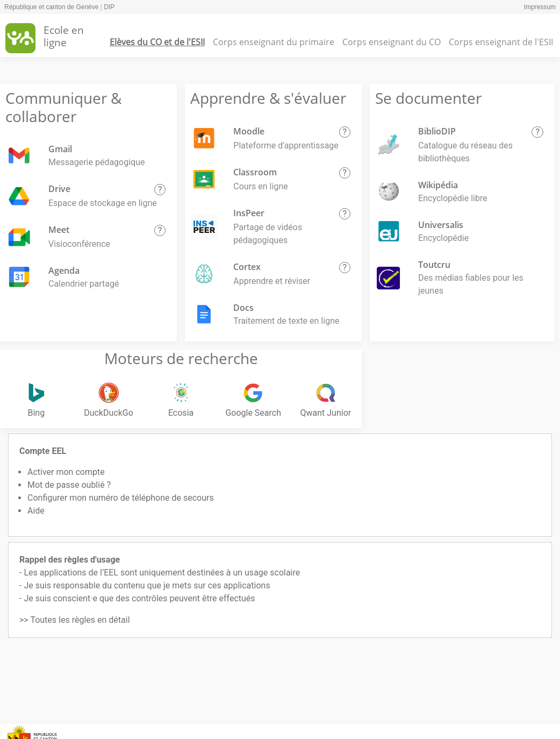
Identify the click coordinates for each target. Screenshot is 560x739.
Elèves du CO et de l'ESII (157, 42)
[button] (160, 190)
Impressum (540, 7)
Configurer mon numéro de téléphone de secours (121, 498)
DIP (109, 7)
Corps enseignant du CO (392, 42)
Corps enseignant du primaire (274, 42)
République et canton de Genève (51, 7)
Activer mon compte (66, 472)
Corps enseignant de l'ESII (501, 42)
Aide (36, 511)
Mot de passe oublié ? (69, 485)
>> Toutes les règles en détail (75, 620)
